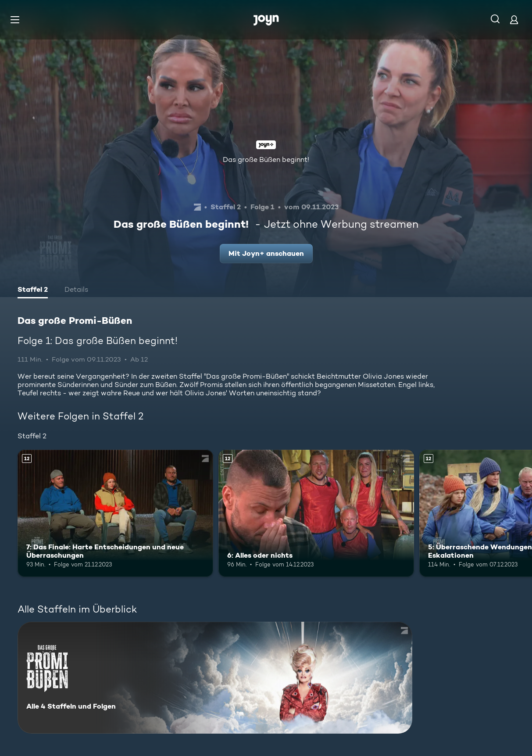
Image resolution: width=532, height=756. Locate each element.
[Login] (514, 20)
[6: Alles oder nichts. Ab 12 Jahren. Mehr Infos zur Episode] (316, 513)
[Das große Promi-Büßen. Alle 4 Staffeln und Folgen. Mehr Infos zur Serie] (215, 678)
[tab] (33, 290)
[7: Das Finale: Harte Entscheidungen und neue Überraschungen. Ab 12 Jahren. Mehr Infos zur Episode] (115, 513)
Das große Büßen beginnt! (266, 159)
